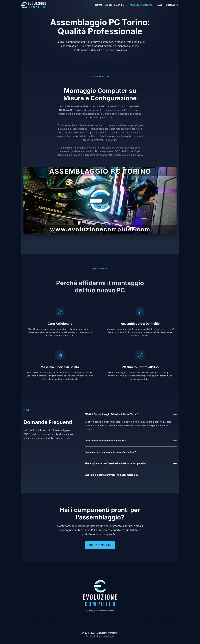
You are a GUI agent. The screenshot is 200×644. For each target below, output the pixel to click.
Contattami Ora (100, 545)
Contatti (172, 5)
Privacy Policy (93, 636)
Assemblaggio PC (141, 5)
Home (99, 5)
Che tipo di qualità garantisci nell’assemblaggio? (131, 475)
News (159, 5)
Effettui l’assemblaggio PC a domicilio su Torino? (131, 414)
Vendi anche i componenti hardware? (131, 441)
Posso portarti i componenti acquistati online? (131, 452)
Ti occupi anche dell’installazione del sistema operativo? (131, 464)
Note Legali (109, 636)
